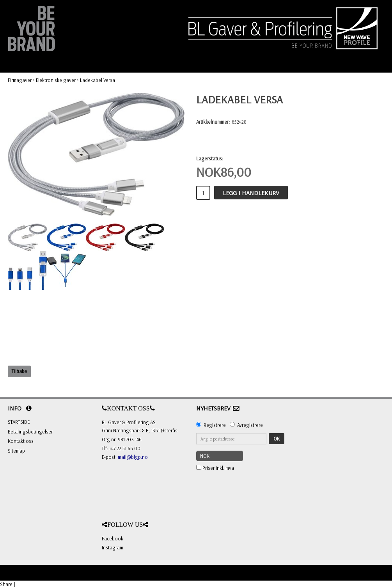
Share (6, 584)
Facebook (113, 538)
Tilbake (19, 371)
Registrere (215, 425)
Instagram (113, 547)
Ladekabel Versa (98, 80)
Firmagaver (20, 80)
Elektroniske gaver (56, 80)
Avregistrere (250, 425)
